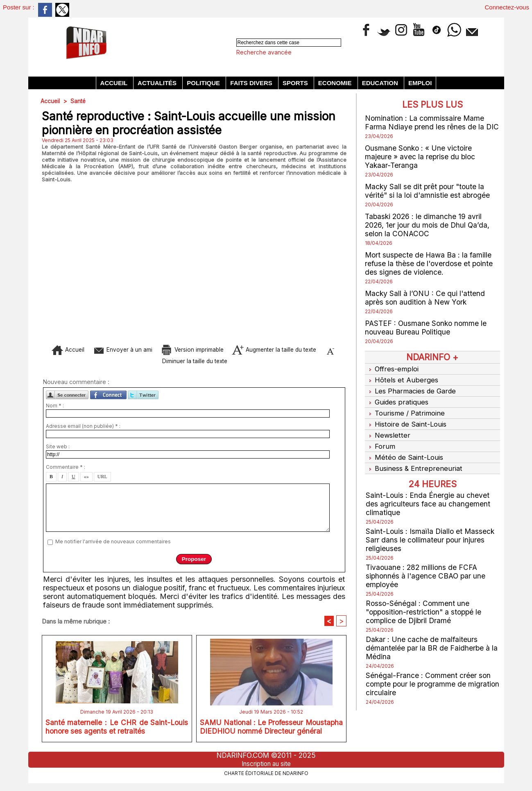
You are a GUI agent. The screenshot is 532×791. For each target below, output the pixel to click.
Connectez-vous (507, 7)
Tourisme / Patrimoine (406, 409)
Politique (204, 83)
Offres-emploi (392, 368)
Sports (296, 83)
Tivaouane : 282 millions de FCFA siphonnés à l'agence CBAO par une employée (427, 568)
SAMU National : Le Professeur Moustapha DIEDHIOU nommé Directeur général (271, 733)
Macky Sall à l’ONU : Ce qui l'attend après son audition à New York (426, 298)
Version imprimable (210, 349)
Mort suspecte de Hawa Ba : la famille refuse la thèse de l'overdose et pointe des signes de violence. (430, 263)
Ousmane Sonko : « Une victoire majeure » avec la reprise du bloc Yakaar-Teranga (421, 157)
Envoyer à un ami (127, 349)
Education (381, 83)
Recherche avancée (264, 52)
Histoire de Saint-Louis (407, 420)
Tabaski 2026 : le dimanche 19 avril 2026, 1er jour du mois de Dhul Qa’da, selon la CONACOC (428, 225)
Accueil (115, 83)
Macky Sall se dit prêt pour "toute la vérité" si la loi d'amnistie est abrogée (428, 191)
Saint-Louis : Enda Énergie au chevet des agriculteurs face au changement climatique (428, 496)
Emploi (420, 83)
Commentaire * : (66, 471)
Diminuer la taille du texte (206, 362)
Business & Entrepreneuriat (414, 461)
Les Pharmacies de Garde (412, 389)
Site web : (58, 450)
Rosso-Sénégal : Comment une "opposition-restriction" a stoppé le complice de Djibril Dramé (426, 604)
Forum (380, 440)
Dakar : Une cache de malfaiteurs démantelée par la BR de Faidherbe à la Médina (432, 640)
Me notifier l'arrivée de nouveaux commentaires (113, 545)
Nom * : (55, 409)
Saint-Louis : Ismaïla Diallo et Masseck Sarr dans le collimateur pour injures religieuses (431, 532)
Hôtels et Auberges (402, 379)
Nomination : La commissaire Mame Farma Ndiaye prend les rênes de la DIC (432, 122)
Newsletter (388, 430)
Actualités (158, 83)
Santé (79, 101)
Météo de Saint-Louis (405, 450)
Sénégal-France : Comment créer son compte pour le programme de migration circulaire (429, 676)
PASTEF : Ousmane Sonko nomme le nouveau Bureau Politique (427, 328)
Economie (336, 83)
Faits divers (252, 83)
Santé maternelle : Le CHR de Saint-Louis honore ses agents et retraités (117, 731)
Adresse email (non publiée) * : (83, 430)
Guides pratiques (398, 399)
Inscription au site (266, 768)
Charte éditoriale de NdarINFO (266, 777)
